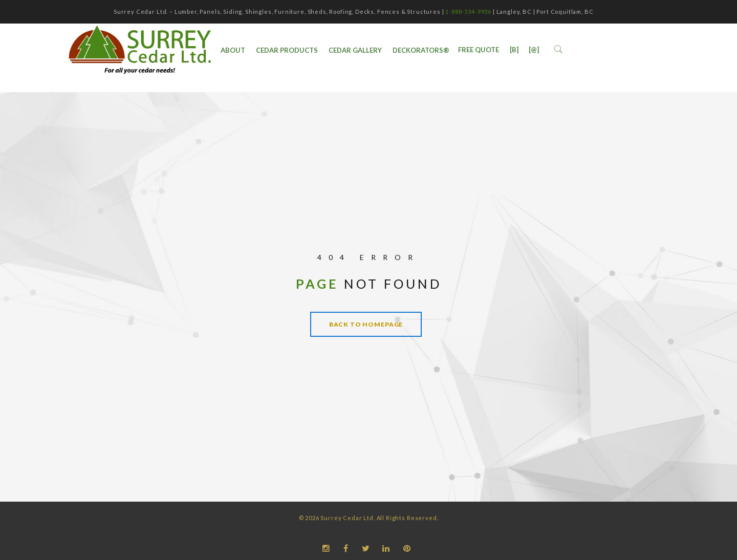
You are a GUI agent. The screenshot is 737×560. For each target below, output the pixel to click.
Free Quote (479, 50)
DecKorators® (421, 50)
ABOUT (233, 50)
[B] (514, 50)
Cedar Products (287, 50)
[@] (534, 50)
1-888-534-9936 (468, 12)
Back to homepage (366, 324)
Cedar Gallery (355, 50)
